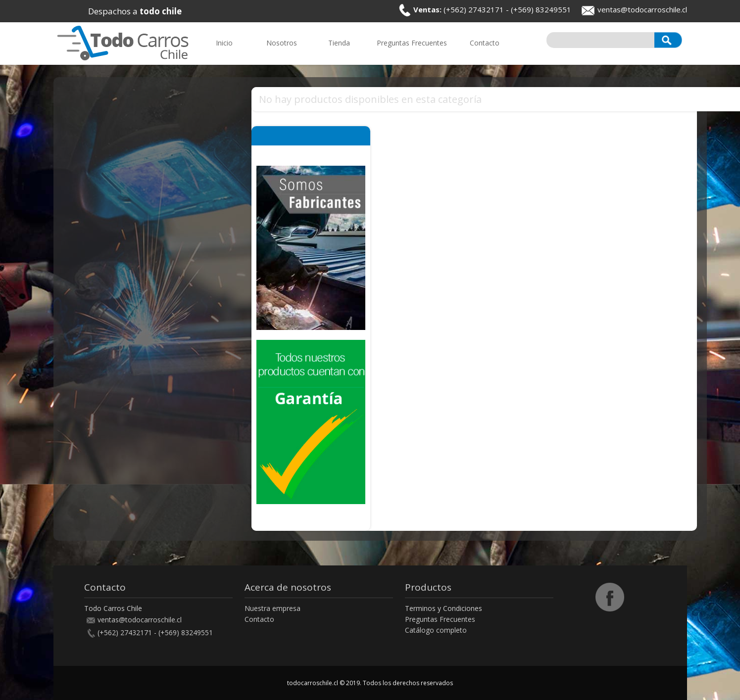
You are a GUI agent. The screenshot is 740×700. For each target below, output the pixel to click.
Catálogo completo (436, 630)
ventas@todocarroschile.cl (642, 9)
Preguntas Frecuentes (440, 619)
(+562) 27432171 (474, 9)
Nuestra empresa (272, 608)
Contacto (259, 619)
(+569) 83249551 (541, 9)
